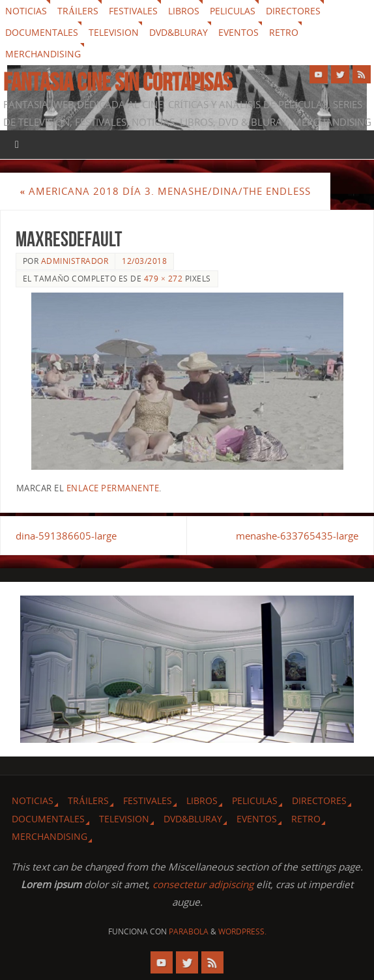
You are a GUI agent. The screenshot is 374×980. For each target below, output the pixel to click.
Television (114, 32)
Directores (293, 11)
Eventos (238, 32)
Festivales (133, 11)
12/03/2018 (144, 261)
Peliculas (233, 11)
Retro (284, 32)
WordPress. (242, 931)
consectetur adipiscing (203, 884)
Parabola (189, 931)
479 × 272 (163, 279)
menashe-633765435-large (297, 536)
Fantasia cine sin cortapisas (118, 82)
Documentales (42, 32)
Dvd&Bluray (179, 32)
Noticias (26, 11)
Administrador (75, 261)
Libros (184, 11)
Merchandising (43, 54)
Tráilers (78, 11)
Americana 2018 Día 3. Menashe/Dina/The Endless (165, 191)
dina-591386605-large (66, 536)
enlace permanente (113, 488)
